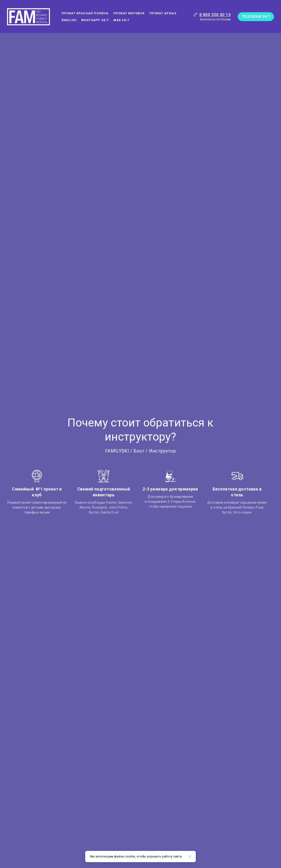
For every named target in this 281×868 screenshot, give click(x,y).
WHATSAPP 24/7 (95, 20)
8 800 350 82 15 (215, 15)
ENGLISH (69, 20)
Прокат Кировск (129, 13)
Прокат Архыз (163, 13)
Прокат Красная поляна (85, 13)
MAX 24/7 (121, 20)
